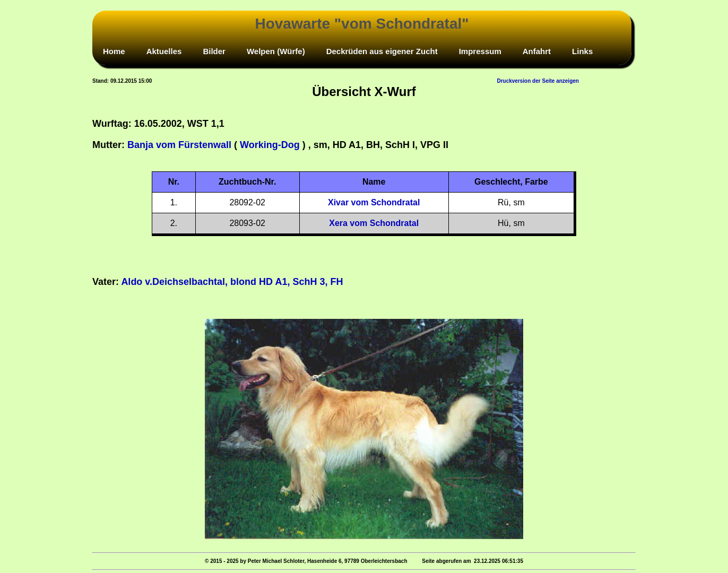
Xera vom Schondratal (374, 223)
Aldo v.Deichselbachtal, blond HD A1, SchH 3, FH (232, 282)
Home (114, 51)
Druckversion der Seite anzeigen (538, 81)
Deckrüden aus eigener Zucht (382, 51)
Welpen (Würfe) (276, 51)
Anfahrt (537, 51)
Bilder (214, 51)
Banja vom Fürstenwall (179, 145)
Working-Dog (270, 145)
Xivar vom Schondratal (374, 202)
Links (582, 51)
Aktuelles (164, 51)
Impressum (480, 51)
